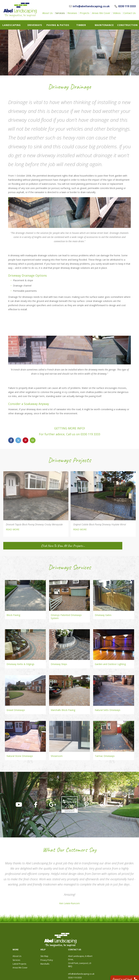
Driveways (35, 25)
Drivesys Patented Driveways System (66, 617)
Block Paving (13, 615)
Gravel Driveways (16, 710)
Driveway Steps (59, 664)
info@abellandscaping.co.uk (89, 6)
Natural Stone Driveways (20, 756)
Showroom (57, 756)
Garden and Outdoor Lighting (110, 664)
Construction (127, 25)
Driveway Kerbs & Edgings (20, 664)
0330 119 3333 (125, 6)
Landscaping (12, 25)
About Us (47, 13)
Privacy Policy (86, 942)
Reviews (72, 13)
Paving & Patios (58, 25)
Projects (85, 13)
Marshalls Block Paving (63, 710)
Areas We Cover (101, 13)
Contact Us (130, 13)
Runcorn (77, 903)
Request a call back (122, 975)
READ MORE (13, 529)
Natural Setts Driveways (108, 710)
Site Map (84, 938)
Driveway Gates (103, 615)
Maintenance (104, 25)
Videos (117, 13)
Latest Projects (59, 946)
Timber (81, 25)
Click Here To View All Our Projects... (36, 546)
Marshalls (84, 946)
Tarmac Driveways (105, 756)
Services (60, 13)
